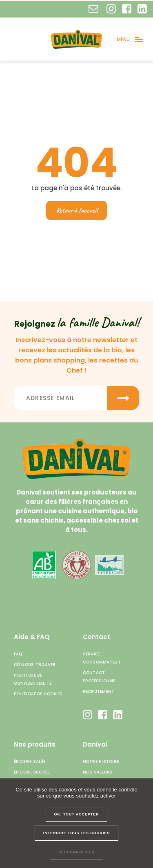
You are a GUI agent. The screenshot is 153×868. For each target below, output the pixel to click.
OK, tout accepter (77, 814)
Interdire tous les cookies (76, 833)
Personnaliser (76, 852)
